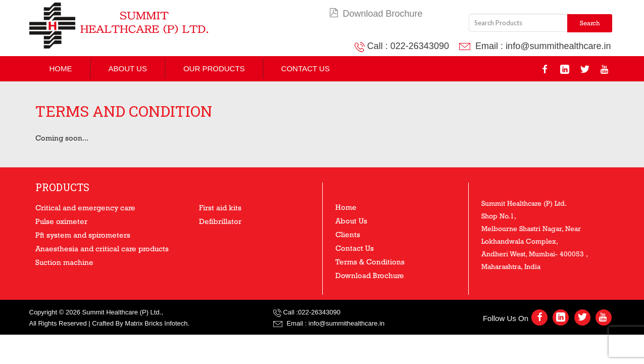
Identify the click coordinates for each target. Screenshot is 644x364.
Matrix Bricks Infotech (156, 323)
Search (590, 23)
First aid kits (220, 208)
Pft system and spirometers (83, 235)
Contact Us (306, 69)
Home (61, 69)
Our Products (214, 69)
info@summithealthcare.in (558, 46)
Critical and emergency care (85, 208)
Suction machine (64, 262)
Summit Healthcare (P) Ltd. (121, 312)
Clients (348, 234)
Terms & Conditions (370, 262)
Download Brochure (376, 14)
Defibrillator (220, 221)
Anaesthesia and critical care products (102, 248)
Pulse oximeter (61, 221)
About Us (128, 69)
